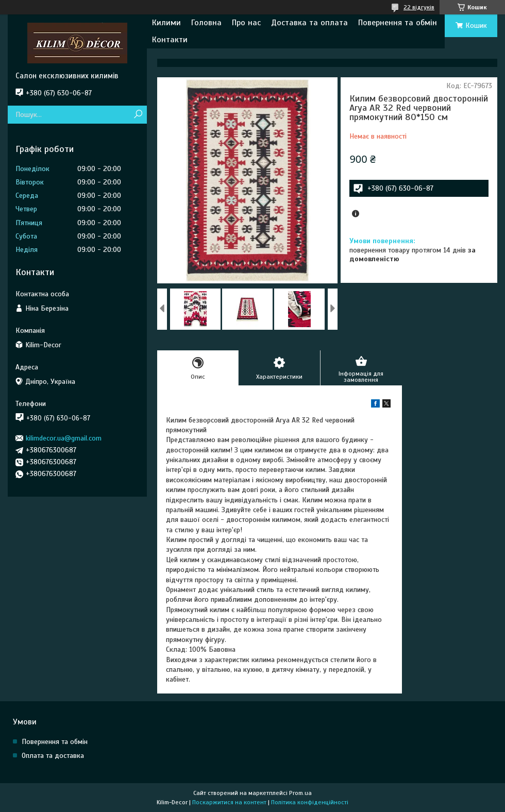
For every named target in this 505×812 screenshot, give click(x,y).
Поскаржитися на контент (229, 802)
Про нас (246, 23)
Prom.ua (300, 793)
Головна (206, 23)
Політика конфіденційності (310, 802)
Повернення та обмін (398, 23)
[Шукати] (138, 115)
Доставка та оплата (309, 23)
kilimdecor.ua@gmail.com (64, 438)
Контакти (170, 40)
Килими (166, 23)
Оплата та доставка (53, 756)
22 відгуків (419, 7)
